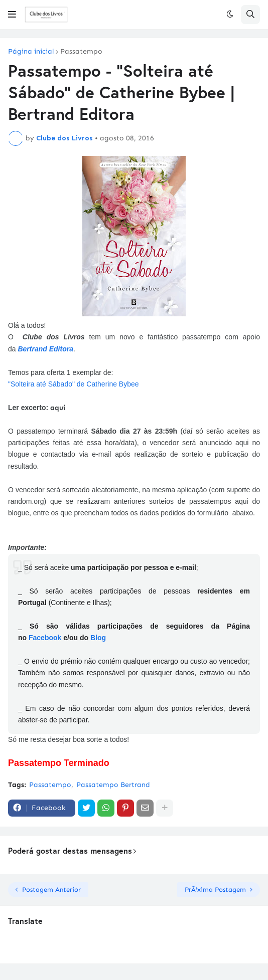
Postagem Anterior (51, 890)
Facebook (45, 638)
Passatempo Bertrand (113, 785)
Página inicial (31, 52)
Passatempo (81, 52)
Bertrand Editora (45, 349)
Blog (98, 638)
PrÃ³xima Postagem (215, 890)
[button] (12, 15)
